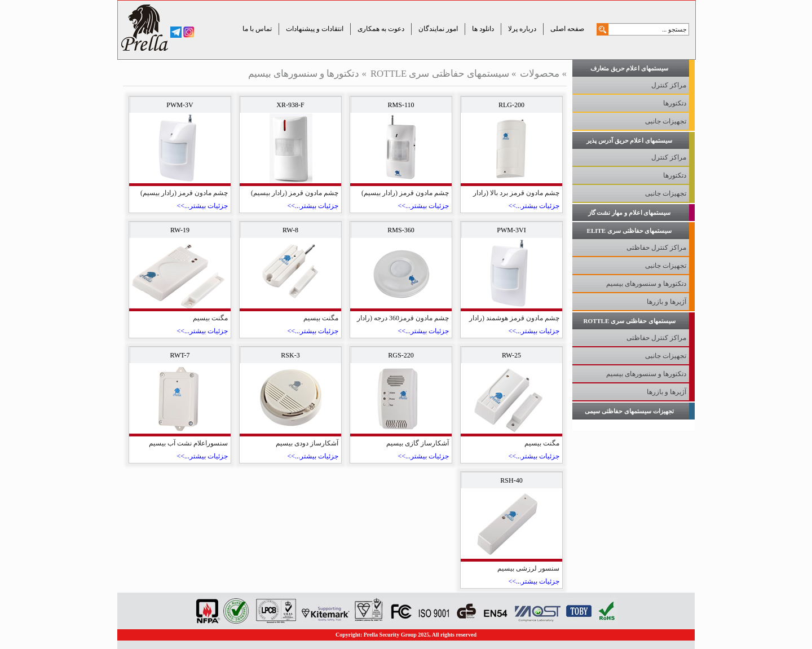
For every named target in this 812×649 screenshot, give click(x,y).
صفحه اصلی (567, 29)
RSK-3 (290, 355)
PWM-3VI (511, 230)
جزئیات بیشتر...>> (534, 206)
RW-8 (290, 230)
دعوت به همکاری (381, 29)
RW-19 (180, 230)
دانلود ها (483, 29)
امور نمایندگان (438, 29)
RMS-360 (401, 230)
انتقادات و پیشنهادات (315, 29)
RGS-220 (401, 355)
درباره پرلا (522, 29)
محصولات (540, 74)
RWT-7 (180, 355)
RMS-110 (401, 105)
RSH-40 (511, 480)
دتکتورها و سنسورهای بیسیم (304, 74)
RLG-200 (511, 105)
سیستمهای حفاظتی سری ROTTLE (440, 74)
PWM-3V (180, 105)
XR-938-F (290, 105)
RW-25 (511, 355)
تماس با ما (257, 29)
